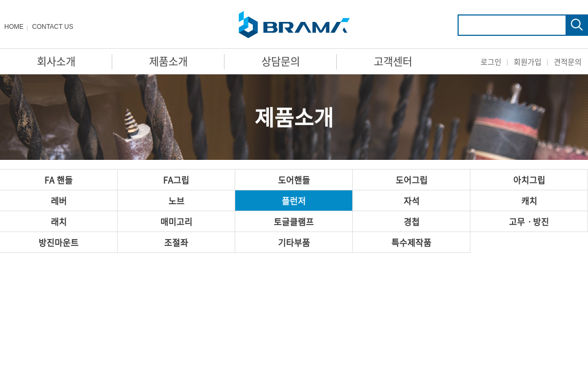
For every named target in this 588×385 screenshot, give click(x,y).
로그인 (491, 61)
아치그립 (529, 180)
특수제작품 (411, 242)
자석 (412, 201)
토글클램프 (294, 221)
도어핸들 (294, 180)
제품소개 (168, 61)
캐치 (529, 201)
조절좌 (176, 242)
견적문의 (568, 61)
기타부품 (294, 242)
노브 (176, 201)
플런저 (294, 201)
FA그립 (176, 180)
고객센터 (393, 61)
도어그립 (412, 180)
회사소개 (56, 61)
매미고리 (176, 221)
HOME (14, 27)
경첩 (412, 221)
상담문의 (281, 61)
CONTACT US (53, 27)
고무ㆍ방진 (529, 221)
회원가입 (528, 61)
